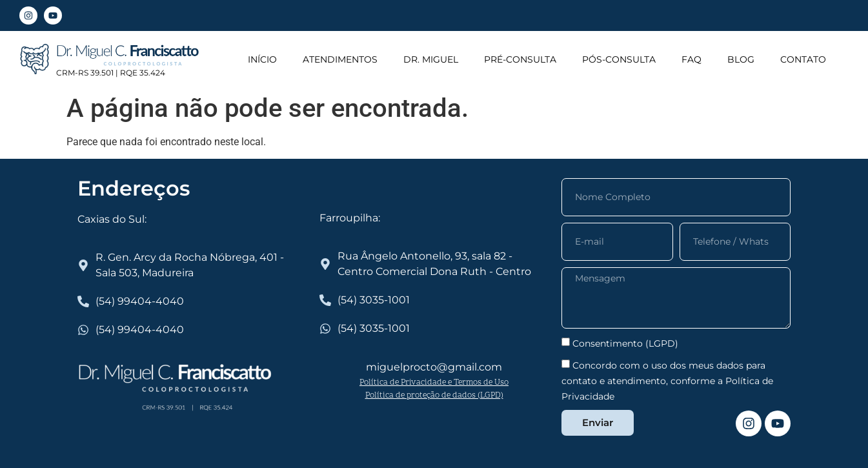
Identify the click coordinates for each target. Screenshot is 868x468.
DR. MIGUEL (431, 59)
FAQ (691, 59)
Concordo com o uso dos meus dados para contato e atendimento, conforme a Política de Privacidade (667, 380)
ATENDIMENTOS (340, 59)
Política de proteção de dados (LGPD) (434, 396)
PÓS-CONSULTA (619, 59)
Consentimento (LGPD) (625, 343)
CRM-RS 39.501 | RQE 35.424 (111, 73)
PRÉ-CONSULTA (520, 59)
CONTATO (803, 59)
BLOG (741, 59)
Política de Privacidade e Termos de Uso (434, 383)
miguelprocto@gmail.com (434, 367)
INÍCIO (262, 59)
